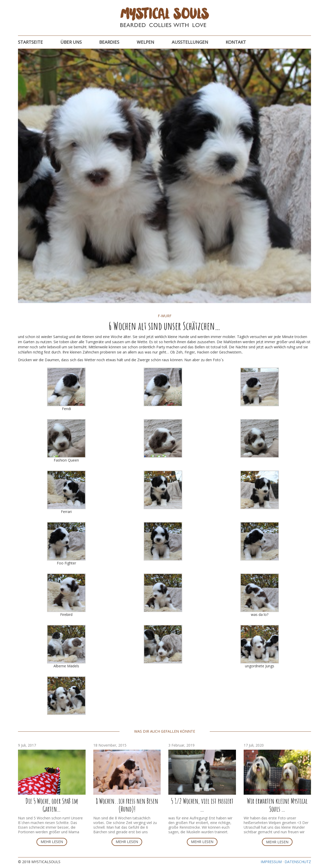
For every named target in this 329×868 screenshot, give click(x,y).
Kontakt (236, 42)
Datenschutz (298, 862)
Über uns (71, 42)
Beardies (109, 42)
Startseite (30, 42)
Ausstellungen (190, 42)
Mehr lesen (52, 842)
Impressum (271, 862)
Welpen (145, 42)
